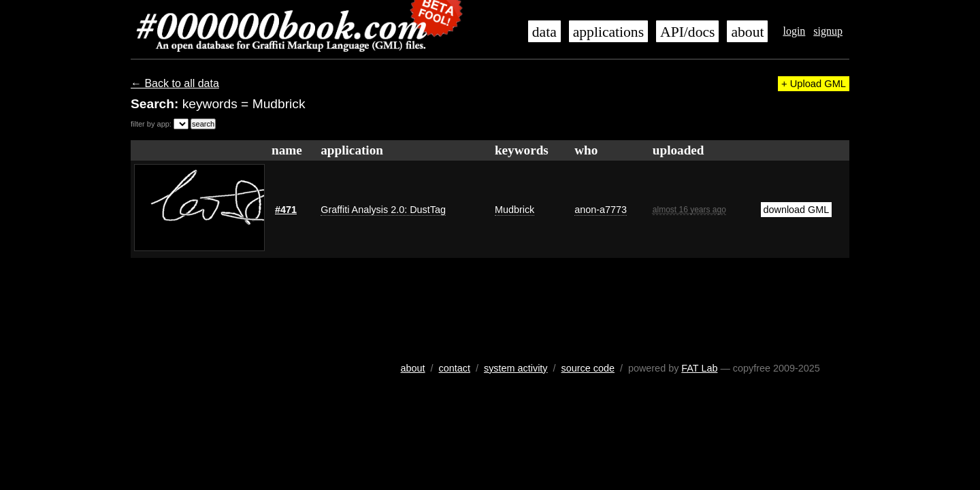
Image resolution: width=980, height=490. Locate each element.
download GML (797, 210)
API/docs (687, 32)
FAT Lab (699, 368)
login (794, 31)
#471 (286, 210)
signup (828, 31)
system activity (516, 368)
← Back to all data (175, 83)
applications (608, 32)
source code (588, 368)
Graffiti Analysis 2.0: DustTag (383, 210)
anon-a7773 (601, 210)
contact (455, 368)
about (747, 32)
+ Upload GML (814, 84)
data (544, 32)
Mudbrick (514, 210)
